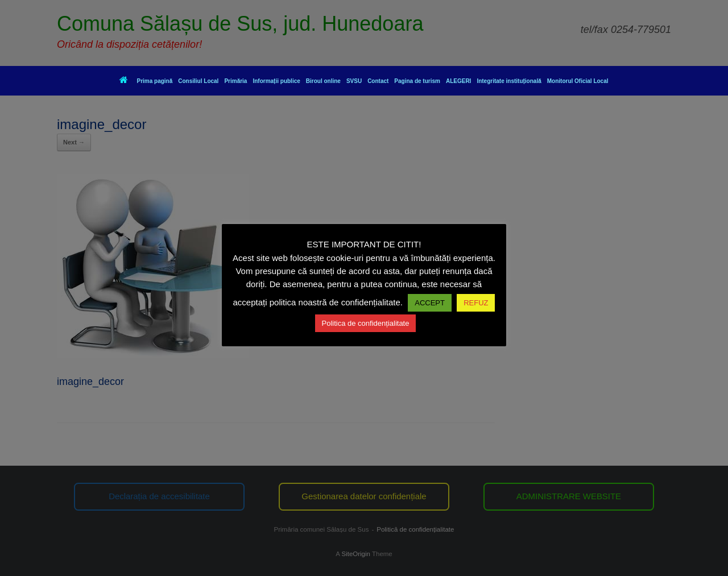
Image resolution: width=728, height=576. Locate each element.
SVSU (354, 81)
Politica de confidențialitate (366, 323)
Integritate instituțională (509, 81)
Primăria (235, 81)
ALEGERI (458, 81)
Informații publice (276, 81)
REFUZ (476, 303)
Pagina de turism (417, 81)
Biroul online (323, 81)
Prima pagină (146, 81)
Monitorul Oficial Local (578, 81)
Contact (378, 81)
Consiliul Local (198, 81)
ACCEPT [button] (430, 303)
